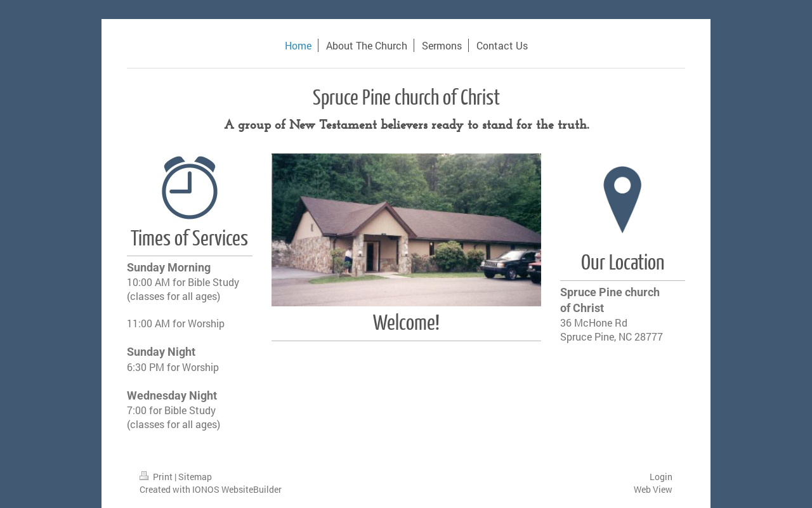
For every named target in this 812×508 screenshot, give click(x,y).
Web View (653, 489)
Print (157, 477)
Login (661, 477)
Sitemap (195, 477)
